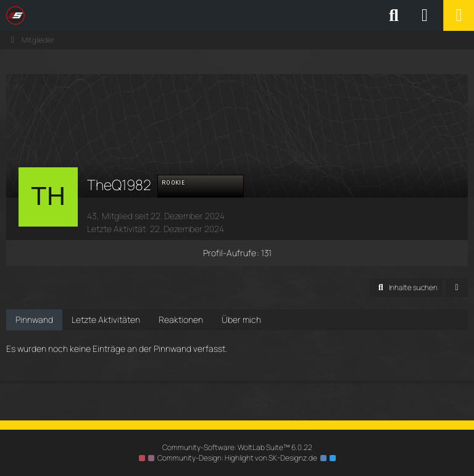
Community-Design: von (237, 458)
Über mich (241, 319)
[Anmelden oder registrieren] (425, 15)
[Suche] (394, 15)
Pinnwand (34, 319)
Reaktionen (181, 319)
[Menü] (459, 15)
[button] (406, 288)
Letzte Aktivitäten (106, 319)
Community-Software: (237, 447)
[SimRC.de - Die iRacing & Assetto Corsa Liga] (114, 15)
